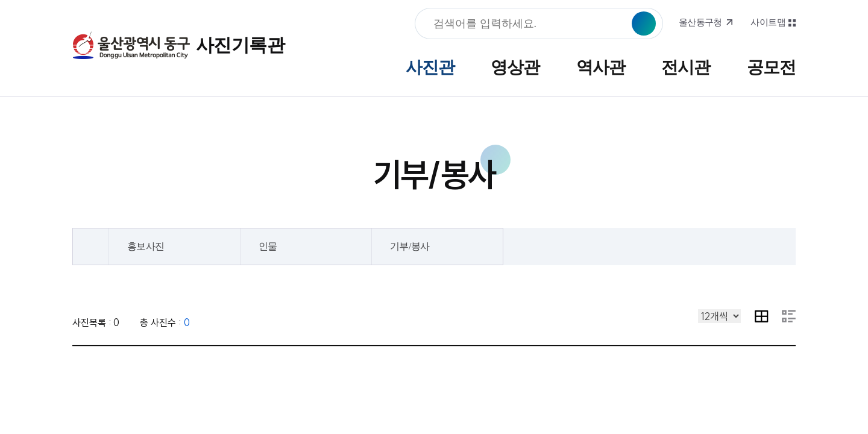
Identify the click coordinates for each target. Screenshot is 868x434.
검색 (644, 24)
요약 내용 (789, 316)
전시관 (686, 67)
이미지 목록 (762, 316)
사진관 (430, 67)
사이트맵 (768, 22)
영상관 (515, 67)
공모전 (771, 67)
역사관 (601, 67)
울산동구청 (700, 22)
